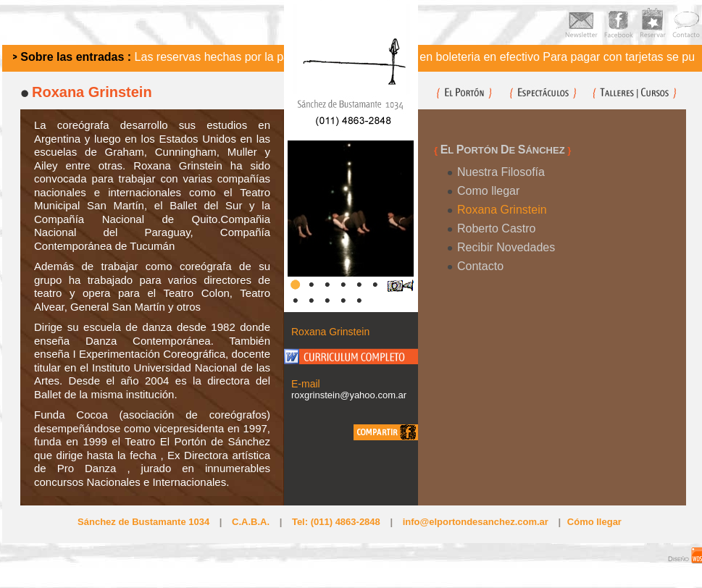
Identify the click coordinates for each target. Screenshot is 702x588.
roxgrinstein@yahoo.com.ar (349, 395)
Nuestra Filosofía (501, 172)
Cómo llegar (594, 522)
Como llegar (488, 191)
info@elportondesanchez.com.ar (476, 522)
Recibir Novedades (506, 247)
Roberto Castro (497, 228)
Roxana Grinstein (502, 210)
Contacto (480, 266)
